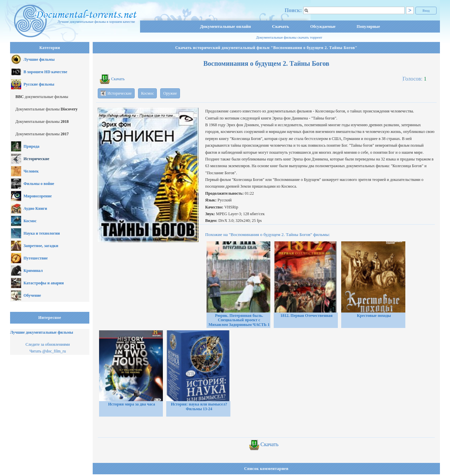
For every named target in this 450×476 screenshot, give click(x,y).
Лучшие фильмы (39, 59)
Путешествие (36, 258)
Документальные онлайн (225, 26)
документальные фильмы (42, 97)
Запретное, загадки (41, 246)
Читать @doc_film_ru (48, 351)
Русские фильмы (39, 84)
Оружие (170, 93)
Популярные (368, 27)
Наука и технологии (42, 233)
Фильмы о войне (39, 184)
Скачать (281, 26)
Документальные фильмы (47, 109)
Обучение (32, 295)
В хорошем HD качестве (45, 72)
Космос (30, 221)
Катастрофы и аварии (44, 283)
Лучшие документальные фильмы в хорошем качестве (96, 22)
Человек (31, 171)
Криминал (33, 271)
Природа (31, 146)
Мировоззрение (38, 196)
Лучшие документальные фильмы (42, 332)
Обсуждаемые (323, 27)
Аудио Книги (35, 208)
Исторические (36, 159)
